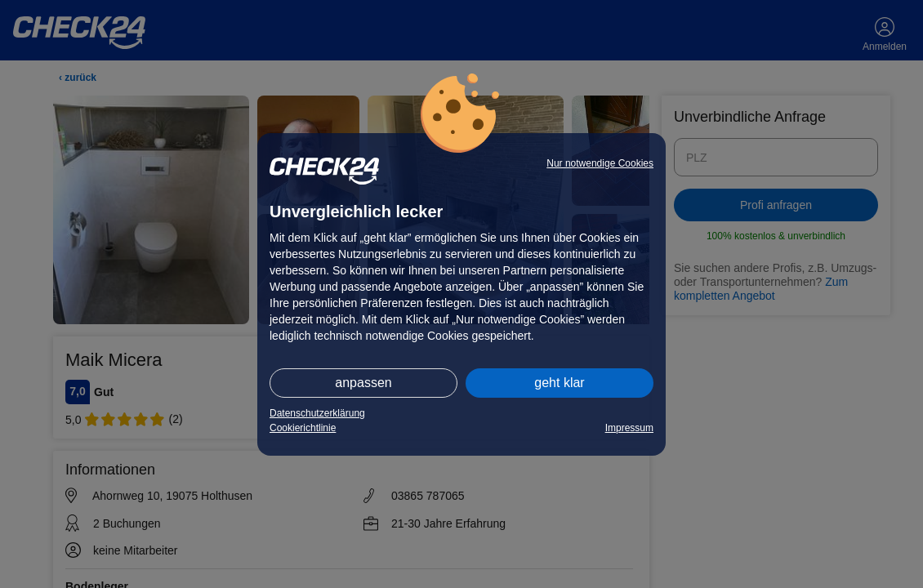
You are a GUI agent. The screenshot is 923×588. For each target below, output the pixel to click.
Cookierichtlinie (303, 428)
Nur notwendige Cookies (600, 163)
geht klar (559, 383)
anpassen (363, 383)
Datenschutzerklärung (317, 413)
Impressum (629, 428)
